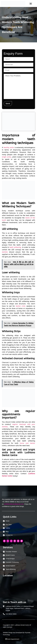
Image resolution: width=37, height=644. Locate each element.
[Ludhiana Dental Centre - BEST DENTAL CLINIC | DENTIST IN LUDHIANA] (18, 588)
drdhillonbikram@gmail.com (14, 504)
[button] (31, 3)
